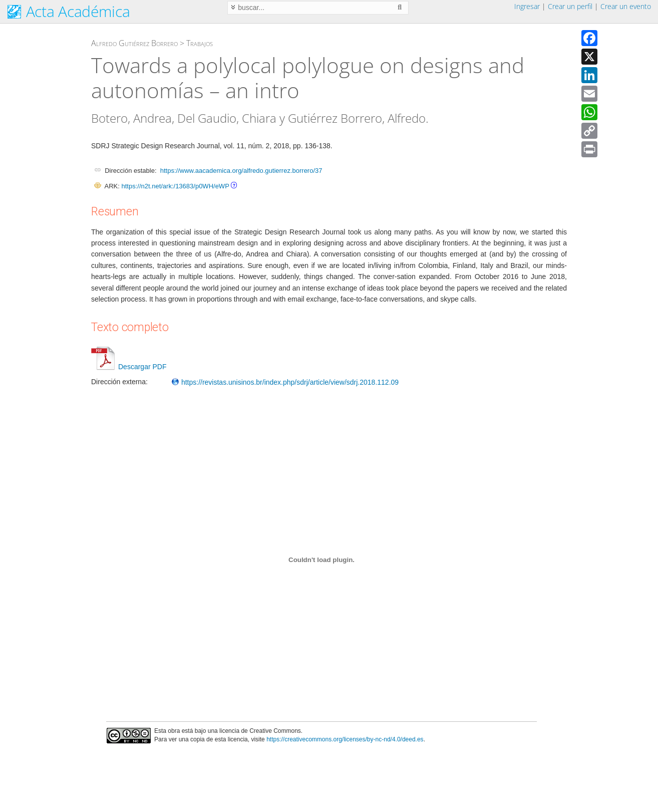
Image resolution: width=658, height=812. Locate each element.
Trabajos (200, 43)
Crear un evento (626, 6)
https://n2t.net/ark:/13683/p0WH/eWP (175, 186)
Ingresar (527, 6)
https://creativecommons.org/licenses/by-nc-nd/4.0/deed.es (345, 739)
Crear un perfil (570, 6)
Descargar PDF (129, 367)
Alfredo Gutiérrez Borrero (134, 43)
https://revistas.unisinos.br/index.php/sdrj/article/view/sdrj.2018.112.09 (285, 382)
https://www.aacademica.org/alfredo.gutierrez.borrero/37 (241, 171)
